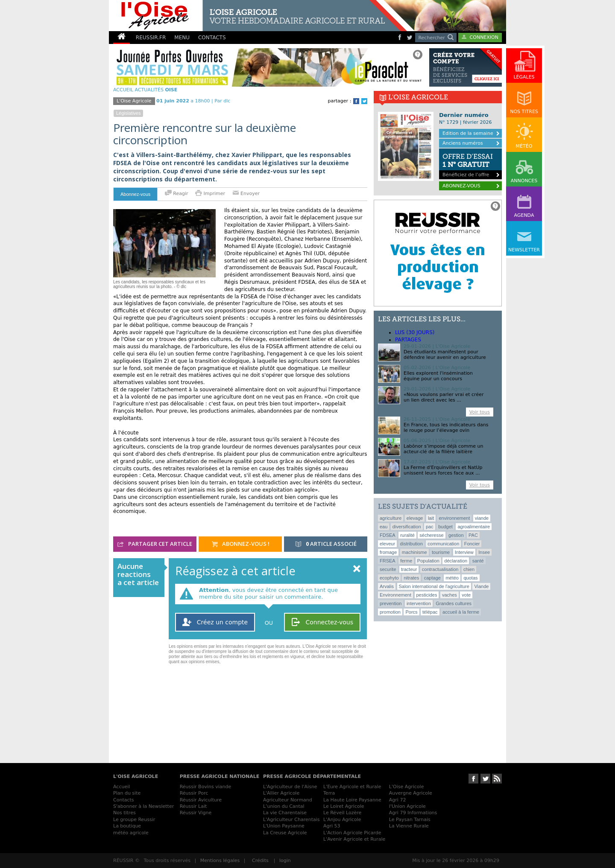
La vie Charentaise (285, 813)
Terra (329, 793)
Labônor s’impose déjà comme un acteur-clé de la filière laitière (443, 449)
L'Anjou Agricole (342, 820)
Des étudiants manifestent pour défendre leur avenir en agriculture (445, 355)
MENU (182, 38)
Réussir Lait (193, 806)
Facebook (356, 101)
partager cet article (155, 544)
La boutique (127, 826)
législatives (128, 113)
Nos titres (124, 813)
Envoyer (246, 194)
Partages (408, 340)
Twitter (364, 101)
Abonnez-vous (135, 194)
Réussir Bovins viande (206, 787)
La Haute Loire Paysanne (352, 800)
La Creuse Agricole (285, 833)
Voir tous (480, 412)
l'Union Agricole (407, 806)
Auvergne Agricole (411, 793)
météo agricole (131, 833)
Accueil (122, 787)
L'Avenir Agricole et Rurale (354, 839)
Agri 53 (332, 826)
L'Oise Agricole (134, 101)
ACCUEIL (123, 90)
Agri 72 (398, 800)
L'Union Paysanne (284, 826)
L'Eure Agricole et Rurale (352, 787)
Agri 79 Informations (413, 813)
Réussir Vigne (196, 813)
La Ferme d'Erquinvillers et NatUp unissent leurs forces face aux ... (443, 470)
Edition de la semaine (468, 133)
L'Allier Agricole (281, 793)
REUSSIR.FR (151, 38)
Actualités (149, 90)
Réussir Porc (194, 793)
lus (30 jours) (415, 332)
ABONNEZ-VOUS (461, 186)
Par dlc (222, 101)
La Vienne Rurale (409, 826)
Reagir (177, 194)
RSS (497, 779)
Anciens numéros (463, 143)
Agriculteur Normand (288, 800)
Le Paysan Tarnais (410, 820)
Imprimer (211, 194)
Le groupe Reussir (134, 820)
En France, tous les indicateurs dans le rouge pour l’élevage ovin (446, 428)
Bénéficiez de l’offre (470, 163)
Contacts (124, 800)
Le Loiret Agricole (344, 806)
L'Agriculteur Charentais (291, 820)
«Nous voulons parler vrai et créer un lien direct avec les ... (444, 397)
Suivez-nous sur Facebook (473, 779)
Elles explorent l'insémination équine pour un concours (438, 376)
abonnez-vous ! (240, 544)
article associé (326, 544)
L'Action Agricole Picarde (352, 833)
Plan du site (127, 793)
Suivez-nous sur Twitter (485, 779)
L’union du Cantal (284, 806)
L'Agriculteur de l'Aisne (290, 787)
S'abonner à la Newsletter (143, 806)
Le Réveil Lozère (342, 813)
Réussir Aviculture (201, 800)
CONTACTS (212, 38)
